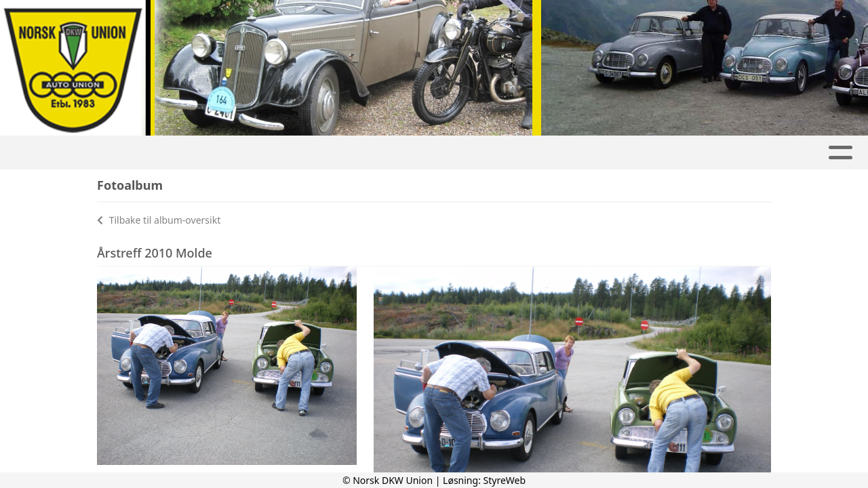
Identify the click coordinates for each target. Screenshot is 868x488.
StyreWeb (505, 480)
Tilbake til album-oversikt (159, 220)
